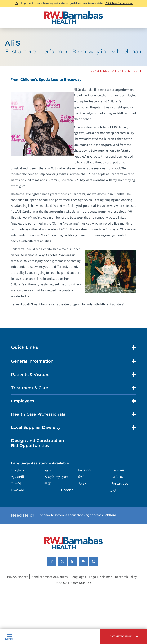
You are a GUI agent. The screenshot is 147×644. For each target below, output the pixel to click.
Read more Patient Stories (114, 71)
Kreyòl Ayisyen (56, 477)
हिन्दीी (81, 477)
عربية (48, 470)
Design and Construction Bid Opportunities (38, 443)
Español (68, 490)
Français (118, 470)
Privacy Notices (18, 577)
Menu (10, 636)
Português (119, 483)
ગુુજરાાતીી (18, 477)
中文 (48, 483)
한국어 (16, 483)
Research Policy (126, 577)
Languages (78, 577)
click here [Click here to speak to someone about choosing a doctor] (109, 515)
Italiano (117, 477)
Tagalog (84, 470)
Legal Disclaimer (100, 577)
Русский (17, 490)
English (18, 470)
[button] (124, 637)
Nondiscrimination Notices (49, 577)
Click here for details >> (119, 3)
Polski (82, 483)
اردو (113, 490)
